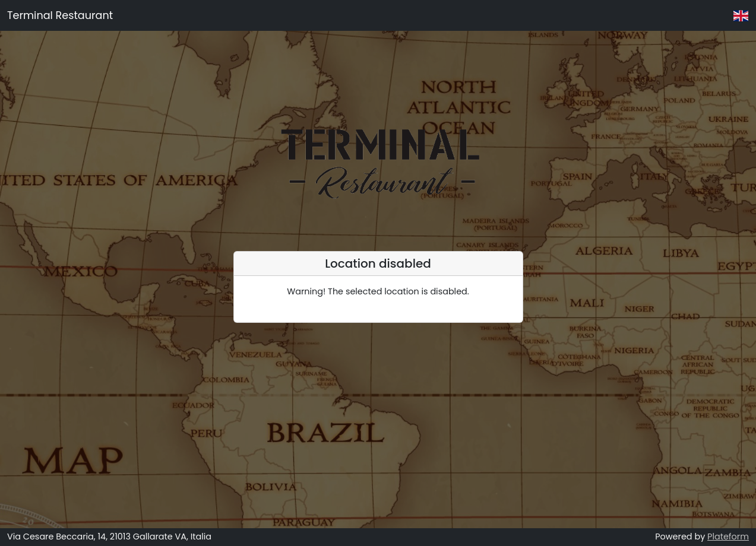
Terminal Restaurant (60, 15)
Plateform (728, 537)
